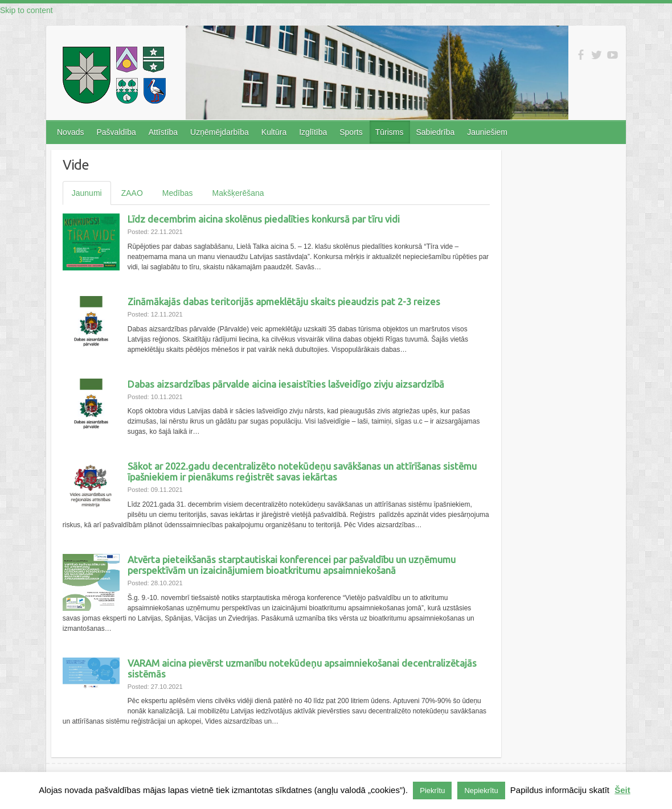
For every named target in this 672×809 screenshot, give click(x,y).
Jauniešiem (487, 132)
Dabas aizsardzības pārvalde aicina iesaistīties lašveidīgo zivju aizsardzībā (286, 384)
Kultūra (274, 132)
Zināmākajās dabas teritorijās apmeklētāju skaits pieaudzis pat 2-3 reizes (284, 301)
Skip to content (26, 10)
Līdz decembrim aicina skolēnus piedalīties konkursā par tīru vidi (264, 219)
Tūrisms (390, 132)
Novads (70, 132)
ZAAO (132, 193)
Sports (351, 132)
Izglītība (313, 132)
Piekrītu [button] (432, 790)
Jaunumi (87, 193)
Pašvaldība (116, 132)
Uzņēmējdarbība (220, 132)
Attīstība (163, 132)
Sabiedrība (435, 132)
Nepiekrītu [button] (481, 790)
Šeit (622, 790)
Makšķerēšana (238, 193)
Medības (178, 193)
